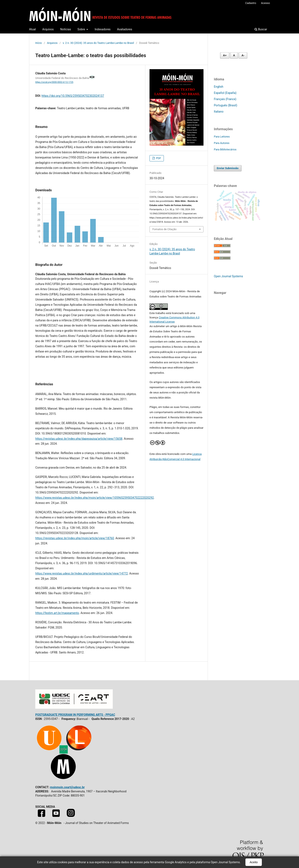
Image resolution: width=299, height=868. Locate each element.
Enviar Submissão (228, 168)
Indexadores (103, 29)
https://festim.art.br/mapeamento (57, 613)
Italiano (219, 112)
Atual (32, 29)
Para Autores (222, 143)
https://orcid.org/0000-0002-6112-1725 (54, 82)
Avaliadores (125, 29)
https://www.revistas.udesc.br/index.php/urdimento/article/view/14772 (81, 573)
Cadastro (251, 3)
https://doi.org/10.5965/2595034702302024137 (73, 96)
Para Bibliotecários (225, 149)
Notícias (66, 29)
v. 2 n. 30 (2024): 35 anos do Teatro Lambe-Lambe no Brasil (98, 43)
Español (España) (225, 93)
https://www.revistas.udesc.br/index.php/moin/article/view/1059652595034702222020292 (95, 498)
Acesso (265, 3)
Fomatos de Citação (164, 229)
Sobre (82, 29)
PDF (158, 158)
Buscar (261, 29)
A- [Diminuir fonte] (243, 55)
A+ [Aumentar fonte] (225, 55)
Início (39, 43)
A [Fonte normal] (234, 55)
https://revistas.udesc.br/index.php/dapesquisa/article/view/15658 (79, 439)
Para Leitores (222, 137)
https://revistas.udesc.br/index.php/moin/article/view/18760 (75, 538)
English (219, 87)
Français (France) (225, 99)
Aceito (254, 862)
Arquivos (48, 29)
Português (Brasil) (225, 105)
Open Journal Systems (228, 276)
